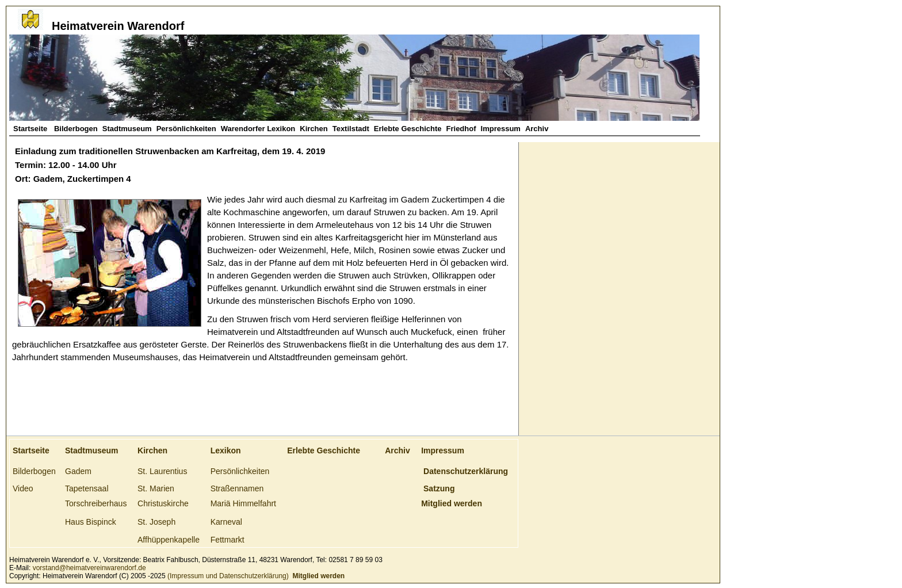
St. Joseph (156, 522)
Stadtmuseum (127, 129)
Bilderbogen (76, 129)
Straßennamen (237, 488)
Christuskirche (163, 503)
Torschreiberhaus (96, 503)
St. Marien (156, 488)
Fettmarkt (228, 540)
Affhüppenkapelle (169, 540)
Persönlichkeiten (186, 129)
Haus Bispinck (91, 522)
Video (23, 488)
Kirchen (314, 129)
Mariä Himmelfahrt (243, 503)
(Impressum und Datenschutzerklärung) (227, 576)
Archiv (537, 129)
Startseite (31, 129)
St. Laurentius (162, 471)
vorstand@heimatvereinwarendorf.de (89, 568)
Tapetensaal (87, 488)
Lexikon (226, 450)
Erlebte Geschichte (408, 129)
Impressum (501, 129)
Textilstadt (351, 129)
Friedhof (461, 129)
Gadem (78, 471)
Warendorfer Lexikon (258, 129)
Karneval (226, 522)
